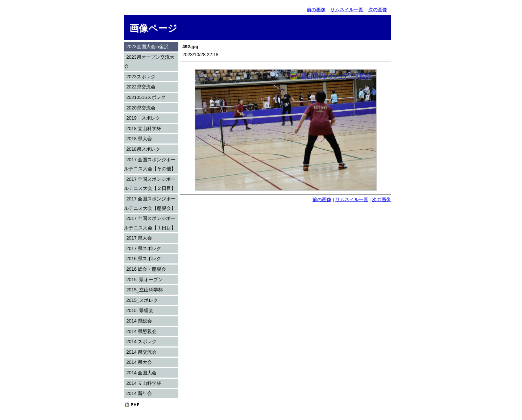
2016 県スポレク (144, 259)
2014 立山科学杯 (144, 383)
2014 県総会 (139, 321)
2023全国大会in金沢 (147, 47)
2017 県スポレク (144, 248)
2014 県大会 (139, 362)
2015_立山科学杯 (144, 290)
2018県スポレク (143, 149)
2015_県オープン (144, 280)
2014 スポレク (141, 342)
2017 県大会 (139, 238)
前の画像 (316, 10)
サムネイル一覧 (347, 10)
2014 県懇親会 (141, 331)
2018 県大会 (139, 139)
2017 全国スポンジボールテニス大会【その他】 (150, 164)
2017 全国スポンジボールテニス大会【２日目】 (150, 184)
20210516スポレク (146, 97)
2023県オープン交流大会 (149, 62)
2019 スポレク (143, 118)
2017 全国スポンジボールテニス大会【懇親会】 (150, 203)
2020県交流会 (141, 108)
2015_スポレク (142, 300)
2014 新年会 (139, 393)
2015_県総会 (140, 310)
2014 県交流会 (141, 352)
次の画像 (378, 10)
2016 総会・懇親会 (146, 269)
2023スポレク (141, 77)
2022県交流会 (141, 87)
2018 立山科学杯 (144, 128)
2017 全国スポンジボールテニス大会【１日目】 (150, 223)
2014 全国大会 (141, 373)
